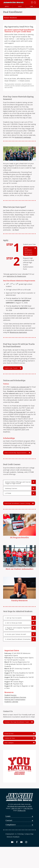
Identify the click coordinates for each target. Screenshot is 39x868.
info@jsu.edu (22, 811)
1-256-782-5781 (28, 808)
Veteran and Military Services (15, 697)
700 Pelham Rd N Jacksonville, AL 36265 (19, 806)
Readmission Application (18, 332)
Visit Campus (9, 743)
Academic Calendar (11, 702)
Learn (8, 816)
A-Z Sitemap (19, 834)
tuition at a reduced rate (20, 387)
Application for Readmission (16, 276)
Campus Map (29, 834)
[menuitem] (10, 834)
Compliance (11, 825)
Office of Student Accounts (16, 427)
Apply (7, 6)
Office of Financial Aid (17, 412)
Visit (20, 6)
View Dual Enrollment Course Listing (17, 503)
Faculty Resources (19, 601)
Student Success (10, 695)
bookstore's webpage (23, 137)
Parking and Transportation (15, 699)
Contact (9, 820)
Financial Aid (9, 734)
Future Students (11, 18)
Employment (10, 834)
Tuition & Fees (10, 738)
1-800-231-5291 (16, 808)
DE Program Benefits (19, 538)
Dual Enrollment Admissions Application (28, 251)
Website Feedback (13, 837)
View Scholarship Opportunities (16, 453)
